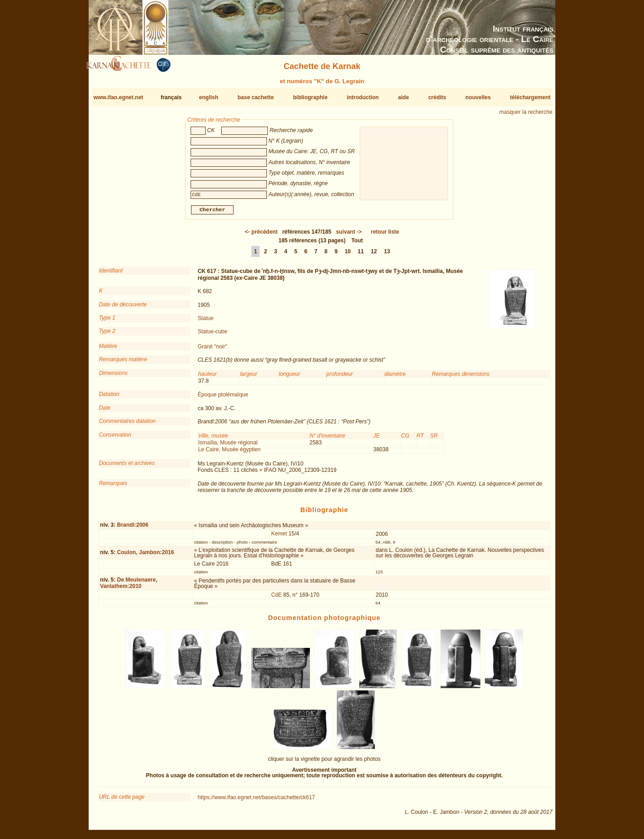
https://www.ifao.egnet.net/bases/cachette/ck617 (256, 801)
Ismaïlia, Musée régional (228, 446)
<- (261, 235)
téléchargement (530, 97)
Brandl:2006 (133, 529)
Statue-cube (212, 335)
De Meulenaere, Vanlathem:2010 (129, 586)
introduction (363, 97)
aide (404, 97)
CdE (276, 599)
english (209, 97)
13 (387, 255)
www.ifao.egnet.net (118, 97)
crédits (437, 97)
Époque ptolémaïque (223, 398)
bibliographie (310, 97)
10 (348, 255)
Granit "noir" (212, 350)
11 (361, 255)
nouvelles (478, 97)
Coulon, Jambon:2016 (146, 556)
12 (374, 255)
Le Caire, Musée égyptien (229, 453)
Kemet (279, 537)
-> (349, 235)
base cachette (256, 97)
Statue (205, 322)
